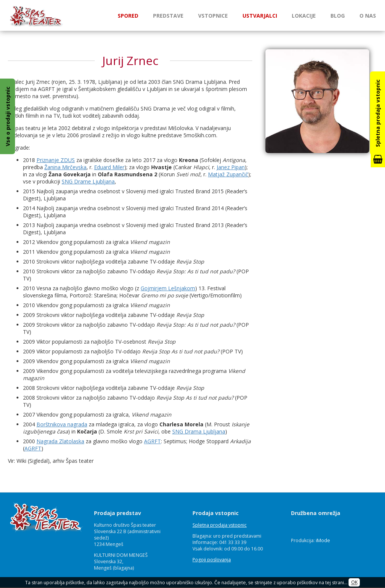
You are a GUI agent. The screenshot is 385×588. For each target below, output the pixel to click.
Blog (338, 16)
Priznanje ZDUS (56, 160)
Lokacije (304, 16)
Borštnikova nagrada (62, 424)
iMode (323, 540)
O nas (368, 16)
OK (354, 583)
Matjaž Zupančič (228, 174)
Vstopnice (213, 16)
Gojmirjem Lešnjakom (168, 288)
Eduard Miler (109, 167)
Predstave (168, 16)
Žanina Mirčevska (65, 167)
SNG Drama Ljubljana (199, 431)
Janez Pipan (231, 167)
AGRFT (152, 441)
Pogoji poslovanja (212, 560)
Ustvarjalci (260, 16)
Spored (128, 16)
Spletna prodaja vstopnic (220, 525)
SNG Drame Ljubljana (88, 181)
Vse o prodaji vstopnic (8, 116)
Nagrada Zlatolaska (60, 441)
